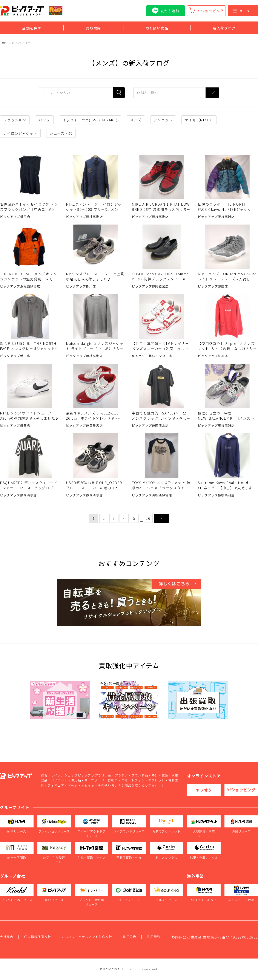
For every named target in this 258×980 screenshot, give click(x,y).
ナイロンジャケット (20, 133)
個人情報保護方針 (38, 937)
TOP (3, 43)
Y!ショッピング (211, 11)
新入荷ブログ (224, 28)
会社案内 (7, 937)
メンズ (136, 120)
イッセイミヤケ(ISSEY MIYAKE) (90, 120)
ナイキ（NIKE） (199, 120)
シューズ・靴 (61, 133)
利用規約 (154, 937)
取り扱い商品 (157, 28)
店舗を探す (32, 28)
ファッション (15, 120)
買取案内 (94, 28)
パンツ (44, 120)
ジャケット (163, 120)
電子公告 (129, 937)
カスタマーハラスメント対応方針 (87, 937)
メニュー (243, 11)
